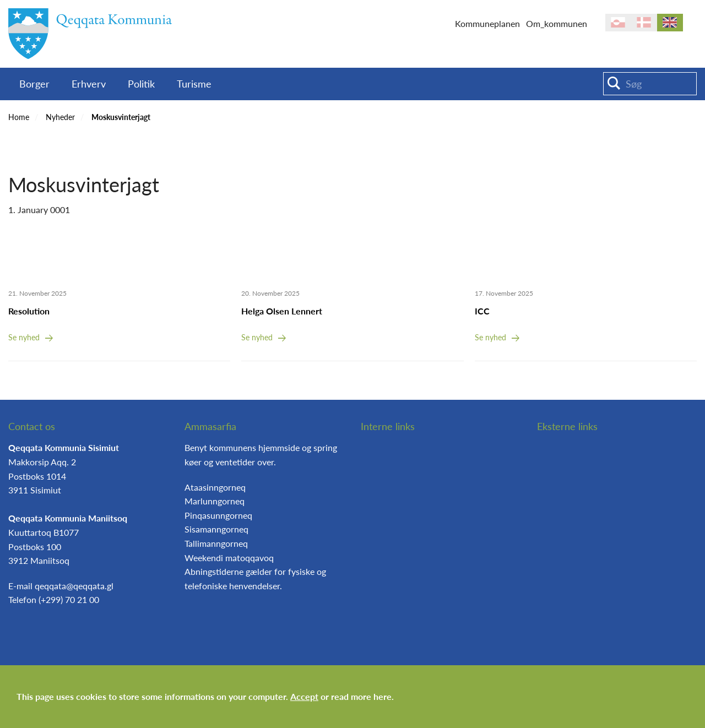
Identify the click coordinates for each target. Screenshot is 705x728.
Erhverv (89, 84)
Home (19, 117)
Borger (34, 84)
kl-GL (618, 23)
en (670, 23)
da (644, 23)
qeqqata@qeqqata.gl (74, 586)
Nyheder (60, 117)
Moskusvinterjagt (121, 117)
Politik (141, 84)
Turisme (194, 84)
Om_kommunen (557, 23)
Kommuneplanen (487, 23)
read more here (361, 696)
